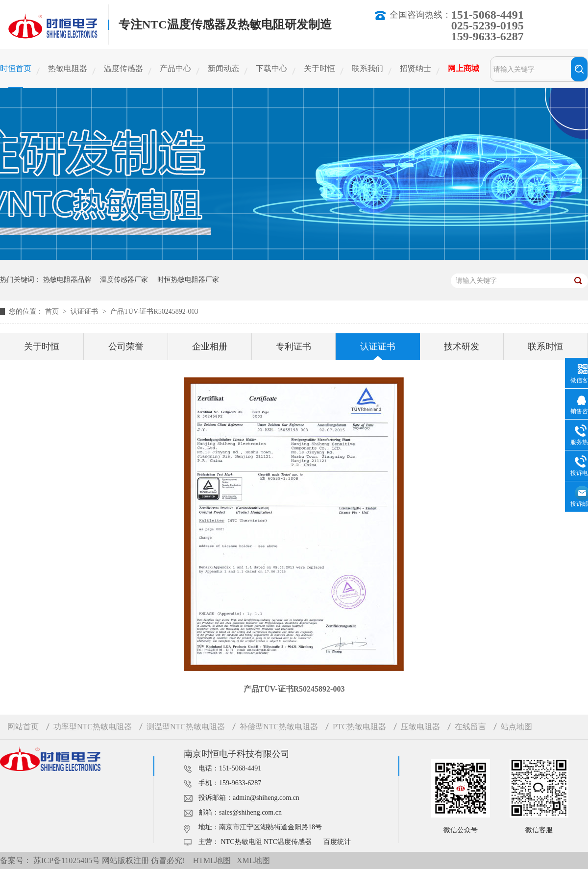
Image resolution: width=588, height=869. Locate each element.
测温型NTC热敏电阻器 (186, 727)
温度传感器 (123, 68)
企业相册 (210, 347)
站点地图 (516, 727)
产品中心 (175, 68)
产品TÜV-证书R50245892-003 (154, 311)
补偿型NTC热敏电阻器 (279, 727)
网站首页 (23, 727)
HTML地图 (212, 860)
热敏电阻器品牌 (67, 280)
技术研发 (462, 347)
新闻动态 (223, 68)
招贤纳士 (416, 68)
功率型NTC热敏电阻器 (93, 727)
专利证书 (294, 347)
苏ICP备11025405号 (67, 860)
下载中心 (271, 68)
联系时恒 (545, 347)
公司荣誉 (126, 347)
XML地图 (253, 860)
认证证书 (85, 311)
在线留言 (470, 727)
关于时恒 (319, 68)
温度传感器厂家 (124, 280)
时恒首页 (16, 68)
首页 (53, 311)
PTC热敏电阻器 (359, 727)
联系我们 (367, 68)
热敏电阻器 (68, 68)
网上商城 (464, 68)
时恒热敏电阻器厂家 (188, 280)
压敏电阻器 (420, 727)
